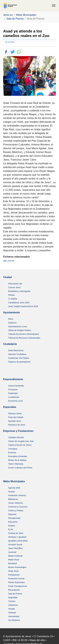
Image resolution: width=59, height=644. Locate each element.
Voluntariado (14, 616)
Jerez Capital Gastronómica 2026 (23, 306)
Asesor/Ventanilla (16, 386)
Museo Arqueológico (17, 567)
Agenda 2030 (14, 488)
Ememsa (12, 453)
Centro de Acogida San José (21, 441)
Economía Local (15, 401)
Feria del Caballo (16, 417)
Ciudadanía (10, 344)
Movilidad (12, 563)
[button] (6, 52)
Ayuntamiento (11, 312)
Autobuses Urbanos (17, 495)
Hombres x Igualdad (17, 537)
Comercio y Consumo (18, 507)
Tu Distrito (13, 299)
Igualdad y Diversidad (18, 541)
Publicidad (13, 393)
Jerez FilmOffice (15, 548)
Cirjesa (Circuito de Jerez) (20, 445)
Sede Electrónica (16, 350)
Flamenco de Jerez (17, 425)
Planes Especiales (16, 582)
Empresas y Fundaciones (18, 431)
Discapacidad (14, 518)
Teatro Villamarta (16, 464)
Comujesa (13, 449)
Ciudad (7, 277)
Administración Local (17, 326)
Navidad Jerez (15, 421)
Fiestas (11, 295)
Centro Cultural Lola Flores (20, 468)
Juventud (12, 552)
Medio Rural (14, 560)
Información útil (15, 284)
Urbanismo (13, 605)
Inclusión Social (15, 545)
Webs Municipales (14, 481)
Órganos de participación (19, 362)
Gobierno (12, 323)
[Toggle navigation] (54, 6)
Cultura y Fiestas (16, 510)
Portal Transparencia (17, 586)
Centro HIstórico (15, 503)
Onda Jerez (13, 571)
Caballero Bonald (16, 437)
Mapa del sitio (37, 640)
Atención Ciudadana (17, 354)
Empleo (12, 526)
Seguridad (13, 597)
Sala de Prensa (15, 594)
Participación (14, 575)
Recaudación (14, 590)
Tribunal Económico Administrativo (24, 334)
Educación (13, 522)
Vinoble (11, 609)
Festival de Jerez (16, 533)
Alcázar (12, 492)
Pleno (11, 319)
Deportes (12, 514)
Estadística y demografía (19, 291)
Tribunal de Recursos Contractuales (24, 338)
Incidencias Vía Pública (19, 358)
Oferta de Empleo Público (20, 330)
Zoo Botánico (14, 620)
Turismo (12, 601)
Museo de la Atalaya (17, 460)
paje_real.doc (9, 261)
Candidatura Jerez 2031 (19, 303)
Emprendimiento (13, 379)
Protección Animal (16, 579)
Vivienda (12, 613)
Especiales (10, 407)
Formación (13, 390)
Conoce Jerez (14, 287)
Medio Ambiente (15, 556)
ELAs (11, 529)
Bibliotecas (13, 499)
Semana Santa (15, 413)
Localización (14, 397)
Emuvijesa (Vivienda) (18, 456)
